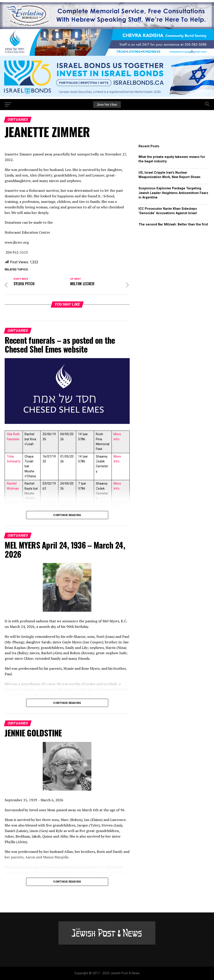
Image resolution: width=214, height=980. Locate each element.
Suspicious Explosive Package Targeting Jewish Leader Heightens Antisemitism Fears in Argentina (173, 193)
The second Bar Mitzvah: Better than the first (173, 224)
